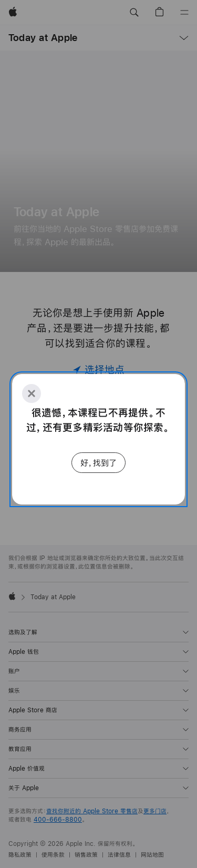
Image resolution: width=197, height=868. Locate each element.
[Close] (32, 393)
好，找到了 (98, 463)
